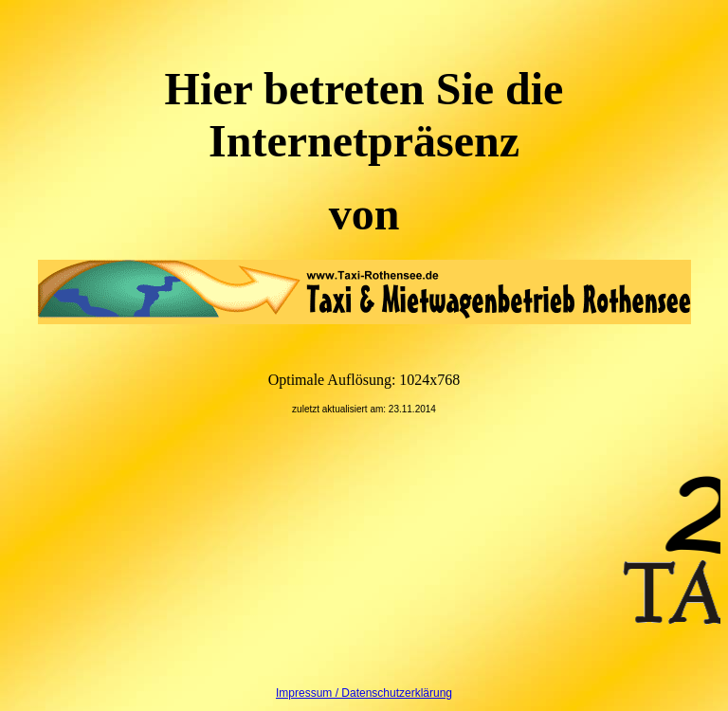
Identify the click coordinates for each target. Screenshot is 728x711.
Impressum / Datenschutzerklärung (364, 693)
